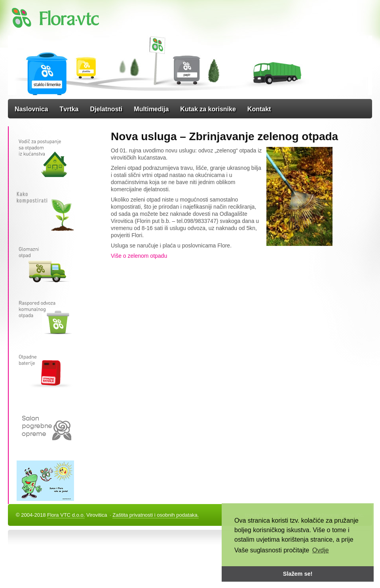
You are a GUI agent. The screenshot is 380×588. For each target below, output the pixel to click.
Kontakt (259, 109)
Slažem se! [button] (298, 574)
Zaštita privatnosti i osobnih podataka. (156, 515)
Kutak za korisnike (208, 109)
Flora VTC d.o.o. (66, 515)
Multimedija (151, 109)
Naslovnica (31, 109)
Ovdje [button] (321, 550)
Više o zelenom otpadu (139, 256)
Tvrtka (69, 109)
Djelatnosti (106, 109)
